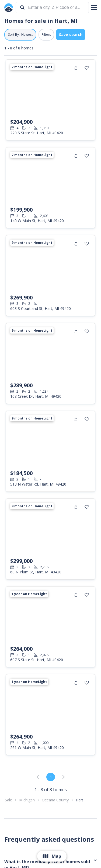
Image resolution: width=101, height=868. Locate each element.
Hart (79, 800)
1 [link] (51, 777)
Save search (71, 35)
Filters (46, 35)
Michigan (27, 800)
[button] (94, 8)
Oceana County (55, 800)
